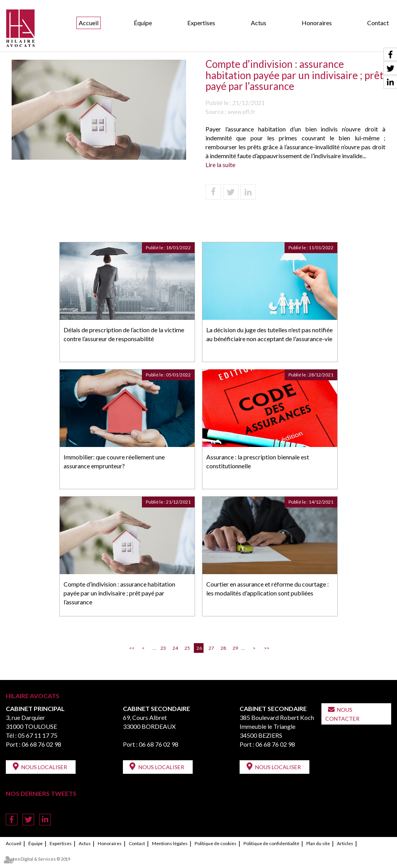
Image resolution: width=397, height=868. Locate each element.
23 (163, 648)
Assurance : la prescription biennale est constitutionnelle (258, 461)
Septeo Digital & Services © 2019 (38, 859)
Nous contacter (342, 714)
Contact (378, 23)
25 (187, 648)
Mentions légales (170, 843)
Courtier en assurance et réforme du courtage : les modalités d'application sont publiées (268, 588)
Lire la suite (220, 165)
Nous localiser (44, 767)
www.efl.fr (242, 111)
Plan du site (318, 843)
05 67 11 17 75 (38, 735)
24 (175, 648)
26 (199, 648)
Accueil (89, 23)
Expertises (201, 23)
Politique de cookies (216, 843)
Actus (259, 23)
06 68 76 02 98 (41, 744)
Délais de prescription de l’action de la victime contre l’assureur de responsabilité (124, 334)
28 (223, 648)
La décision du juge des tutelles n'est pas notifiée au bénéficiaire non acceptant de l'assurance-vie (269, 334)
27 (211, 648)
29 (235, 648)
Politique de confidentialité (271, 843)
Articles (345, 843)
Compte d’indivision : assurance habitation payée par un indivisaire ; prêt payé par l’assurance (119, 593)
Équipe (143, 23)
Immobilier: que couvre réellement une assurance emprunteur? (114, 461)
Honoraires (317, 23)
